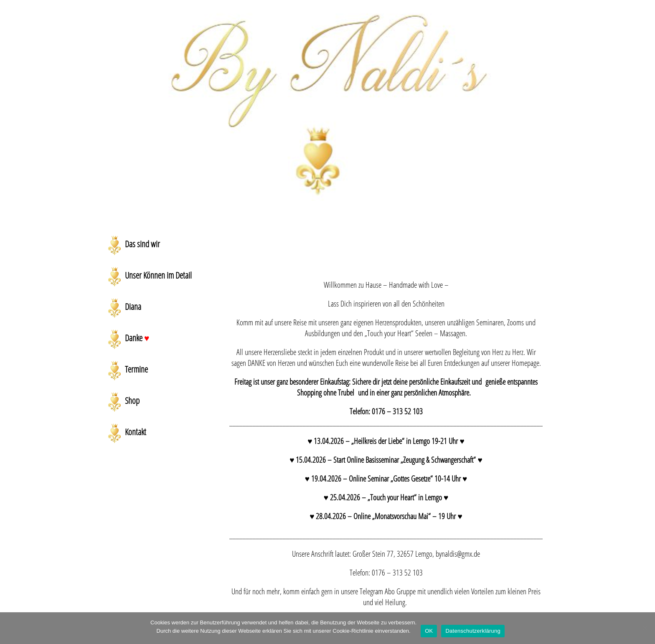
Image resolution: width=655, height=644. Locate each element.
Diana (133, 307)
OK (429, 631)
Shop (132, 401)
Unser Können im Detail (158, 275)
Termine (136, 369)
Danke (137, 338)
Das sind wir (142, 244)
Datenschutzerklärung (473, 631)
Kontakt (136, 432)
